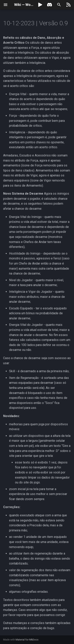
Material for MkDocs (27, 640)
